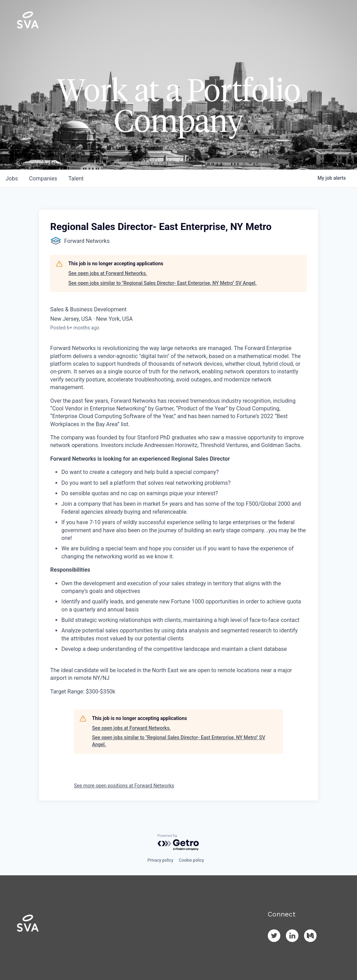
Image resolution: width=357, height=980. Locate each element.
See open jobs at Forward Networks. (108, 273)
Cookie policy (191, 860)
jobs (12, 179)
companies (43, 179)
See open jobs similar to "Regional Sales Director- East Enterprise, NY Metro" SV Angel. (162, 283)
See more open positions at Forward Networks (124, 786)
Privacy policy (160, 860)
